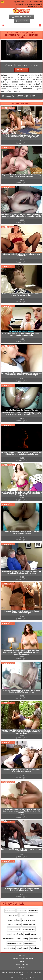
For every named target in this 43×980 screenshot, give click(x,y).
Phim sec (5, 973)
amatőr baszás (31, 934)
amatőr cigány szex (15, 944)
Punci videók (38, 2)
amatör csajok (23, 948)
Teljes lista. (35, 948)
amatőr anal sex (14, 920)
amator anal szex (29, 920)
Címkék (21, 961)
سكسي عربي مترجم (27, 973)
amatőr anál (13, 915)
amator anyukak (29, 925)
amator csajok (30, 944)
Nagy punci (16, 2)
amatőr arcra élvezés (15, 934)
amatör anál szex (14, 925)
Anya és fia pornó (27, 2)
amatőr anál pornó (27, 915)
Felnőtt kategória (22, 964)
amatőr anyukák (29, 929)
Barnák (20, 96)
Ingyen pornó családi (35, 6)
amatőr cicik (35, 939)
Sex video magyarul (35, 4)
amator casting (22, 939)
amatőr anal (22, 911)
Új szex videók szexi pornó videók (21, 959)
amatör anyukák (14, 929)
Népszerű (21, 967)
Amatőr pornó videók (15, 973)
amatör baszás (9, 939)
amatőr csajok (9, 948)
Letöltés (21, 70)
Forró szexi (15, 978)
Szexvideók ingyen (22, 4)
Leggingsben (29, 96)
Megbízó (21, 956)
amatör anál (33, 911)
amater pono (10, 911)
